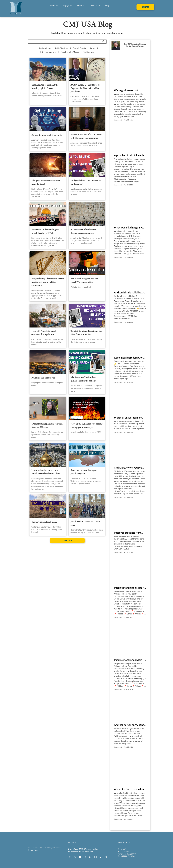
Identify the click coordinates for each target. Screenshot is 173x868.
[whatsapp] (106, 857)
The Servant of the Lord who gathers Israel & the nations (84, 379)
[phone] (100, 857)
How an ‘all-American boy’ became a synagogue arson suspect (86, 426)
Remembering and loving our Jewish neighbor (84, 472)
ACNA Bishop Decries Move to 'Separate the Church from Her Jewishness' (85, 88)
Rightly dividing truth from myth (46, 135)
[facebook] (70, 857)
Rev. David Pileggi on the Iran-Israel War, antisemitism (85, 280)
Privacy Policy (33, 850)
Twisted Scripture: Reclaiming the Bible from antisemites (86, 333)
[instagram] (85, 857)
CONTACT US (124, 842)
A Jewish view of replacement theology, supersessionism (84, 231)
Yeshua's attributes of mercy (44, 522)
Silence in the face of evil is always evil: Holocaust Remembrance (86, 136)
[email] (95, 857)
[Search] (67, 42)
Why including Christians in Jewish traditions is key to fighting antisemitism (47, 282)
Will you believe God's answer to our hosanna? (85, 182)
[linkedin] (90, 857)
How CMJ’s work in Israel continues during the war (43, 333)
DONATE (72, 842)
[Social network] (75, 857)
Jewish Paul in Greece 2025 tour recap (85, 523)
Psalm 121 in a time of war (43, 378)
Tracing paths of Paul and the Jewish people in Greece (45, 87)
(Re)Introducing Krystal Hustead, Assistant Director (47, 426)
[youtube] (80, 857)
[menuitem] (54, 5)
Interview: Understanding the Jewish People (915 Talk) (45, 231)
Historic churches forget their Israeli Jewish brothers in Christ (46, 472)
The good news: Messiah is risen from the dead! (46, 182)
